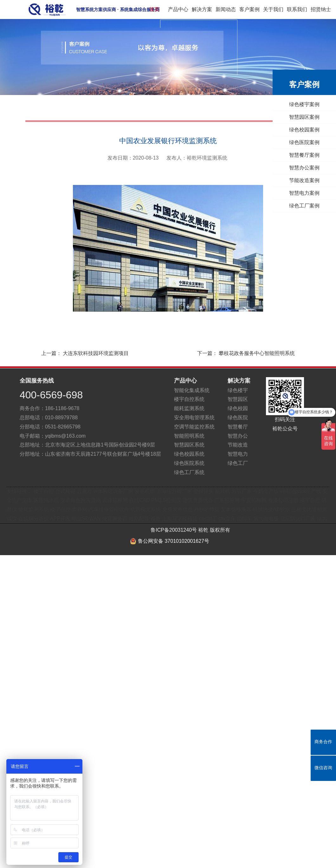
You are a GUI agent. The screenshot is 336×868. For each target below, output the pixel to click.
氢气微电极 (266, 519)
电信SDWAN (86, 519)
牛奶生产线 (266, 491)
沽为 (322, 519)
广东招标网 (227, 500)
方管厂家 (242, 491)
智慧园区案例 (300, 117)
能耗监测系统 (189, 408)
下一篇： (252, 353)
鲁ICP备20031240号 (174, 530)
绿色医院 (238, 418)
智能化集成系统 (192, 390)
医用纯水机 (46, 500)
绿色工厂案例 (300, 206)
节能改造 (238, 445)
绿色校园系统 (189, 454)
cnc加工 (208, 519)
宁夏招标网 (254, 500)
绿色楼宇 (238, 390)
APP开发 (60, 519)
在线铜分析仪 (34, 519)
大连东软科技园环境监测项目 (96, 353)
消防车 (244, 519)
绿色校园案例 (300, 130)
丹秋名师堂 (207, 509)
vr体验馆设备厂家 (113, 491)
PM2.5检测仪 (166, 500)
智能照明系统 (189, 436)
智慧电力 (238, 454)
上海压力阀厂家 (174, 491)
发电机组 (145, 491)
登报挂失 (204, 491)
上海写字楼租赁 (180, 519)
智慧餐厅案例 (300, 155)
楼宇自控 (44, 491)
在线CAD (139, 500)
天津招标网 (115, 500)
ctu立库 (227, 519)
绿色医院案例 (300, 142)
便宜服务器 (115, 519)
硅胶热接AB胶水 (271, 509)
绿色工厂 (238, 463)
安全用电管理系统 (194, 418)
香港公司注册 (283, 500)
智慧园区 (238, 399)
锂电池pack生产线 (301, 491)
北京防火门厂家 (298, 519)
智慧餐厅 (238, 427)
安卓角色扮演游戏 (81, 500)
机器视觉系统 (145, 509)
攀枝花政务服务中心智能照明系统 (257, 353)
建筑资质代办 (198, 500)
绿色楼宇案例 (300, 104)
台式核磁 (65, 491)
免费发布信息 (178, 509)
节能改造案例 (300, 180)
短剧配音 (139, 519)
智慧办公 (238, 436)
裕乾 (156, 519)
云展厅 (85, 491)
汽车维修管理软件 (109, 509)
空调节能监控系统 (194, 427)
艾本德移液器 (236, 509)
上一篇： (79, 353)
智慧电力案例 (300, 193)
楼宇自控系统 (189, 399)
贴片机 (223, 491)
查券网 (80, 509)
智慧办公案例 (300, 168)
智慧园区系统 (189, 445)
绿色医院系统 (189, 463)
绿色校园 (238, 408)
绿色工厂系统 (189, 472)
